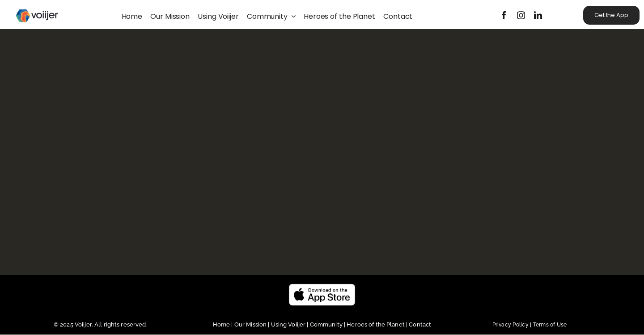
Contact (420, 324)
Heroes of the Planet (376, 324)
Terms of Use (550, 325)
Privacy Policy (513, 325)
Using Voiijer (288, 324)
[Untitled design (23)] (322, 287)
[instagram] (521, 15)
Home (222, 324)
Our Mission (250, 324)
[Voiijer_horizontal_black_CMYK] (37, 6)
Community (327, 324)
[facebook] (504, 15)
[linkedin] (538, 15)
